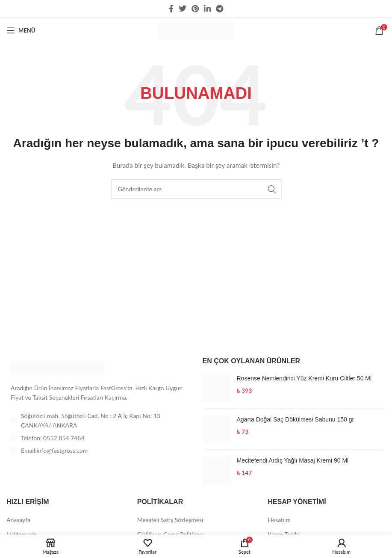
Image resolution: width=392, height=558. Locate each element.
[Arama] (196, 189)
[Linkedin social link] (207, 9)
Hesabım (279, 520)
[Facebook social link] (171, 9)
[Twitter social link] (183, 9)
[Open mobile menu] (21, 30)
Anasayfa (18, 520)
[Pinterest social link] (195, 9)
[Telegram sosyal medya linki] (220, 9)
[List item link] (98, 438)
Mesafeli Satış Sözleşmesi (170, 520)
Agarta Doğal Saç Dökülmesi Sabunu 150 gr (296, 419)
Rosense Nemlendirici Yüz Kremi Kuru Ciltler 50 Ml (304, 378)
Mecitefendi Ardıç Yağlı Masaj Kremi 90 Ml (293, 460)
